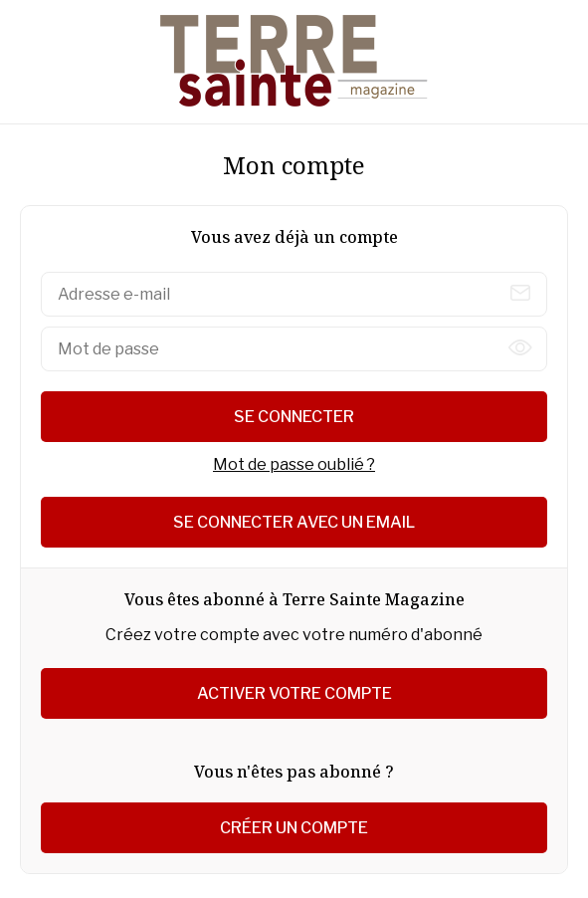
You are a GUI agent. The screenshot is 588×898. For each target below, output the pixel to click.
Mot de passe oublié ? (294, 464)
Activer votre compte (294, 693)
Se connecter (294, 417)
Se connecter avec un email (294, 522)
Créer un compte (294, 828)
